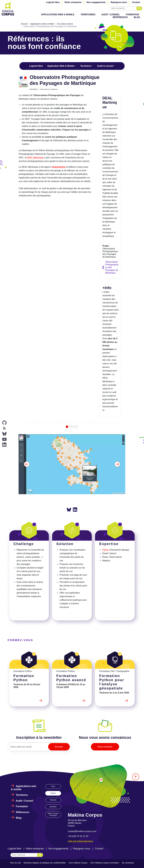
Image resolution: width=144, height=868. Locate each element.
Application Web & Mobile (61, 66)
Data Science (45, 89)
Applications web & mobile (58, 15)
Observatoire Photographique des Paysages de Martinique (112, 267)
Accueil (24, 24)
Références (120, 17)
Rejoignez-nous (119, 2)
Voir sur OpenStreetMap (80, 841)
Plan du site (15, 863)
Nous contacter (105, 747)
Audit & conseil (105, 66)
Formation (132, 15)
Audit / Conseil (111, 15)
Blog (137, 17)
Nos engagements (96, 2)
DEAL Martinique (35, 158)
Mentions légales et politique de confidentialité (45, 863)
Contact (136, 2)
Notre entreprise (73, 2)
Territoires (88, 15)
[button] (27, 464)
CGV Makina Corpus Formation (105, 863)
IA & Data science (65, 24)
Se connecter (128, 863)
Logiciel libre (53, 2)
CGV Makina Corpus (78, 863)
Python (106, 550)
